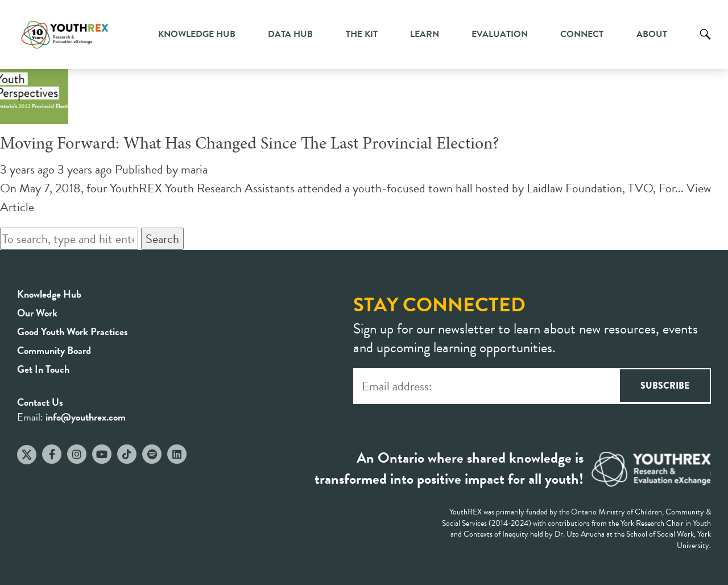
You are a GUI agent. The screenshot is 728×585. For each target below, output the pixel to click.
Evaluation (500, 34)
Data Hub (290, 34)
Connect (582, 34)
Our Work (37, 313)
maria (194, 169)
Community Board (54, 350)
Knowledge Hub (197, 34)
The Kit (362, 34)
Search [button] (162, 239)
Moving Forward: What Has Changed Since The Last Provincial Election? (249, 145)
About (652, 34)
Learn (425, 34)
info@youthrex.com (86, 417)
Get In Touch (43, 369)
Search (705, 43)
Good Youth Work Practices (73, 331)
